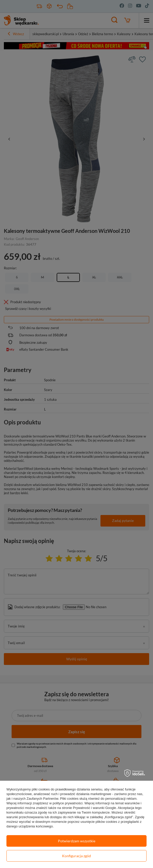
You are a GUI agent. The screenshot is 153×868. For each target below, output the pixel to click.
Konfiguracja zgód (76, 856)
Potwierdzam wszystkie (77, 841)
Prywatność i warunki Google (95, 808)
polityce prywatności (67, 803)
